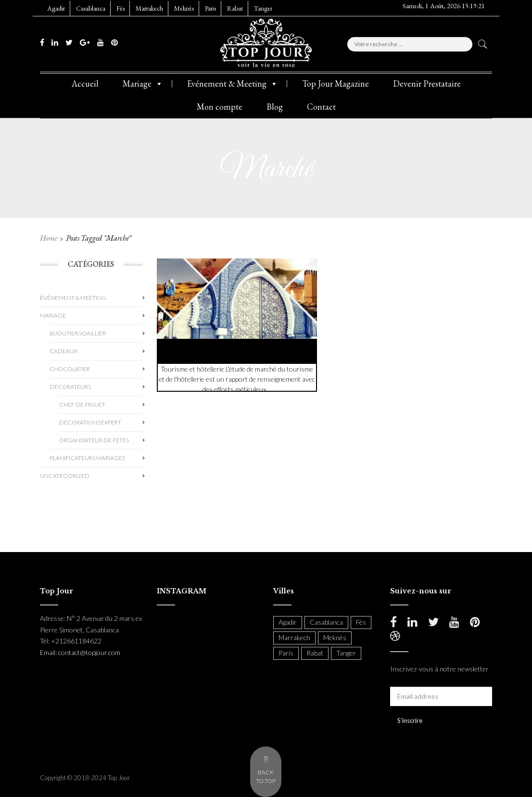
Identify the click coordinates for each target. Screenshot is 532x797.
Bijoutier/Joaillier (78, 333)
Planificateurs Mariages (87, 458)
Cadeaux (63, 351)
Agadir (56, 8)
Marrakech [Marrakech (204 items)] (294, 637)
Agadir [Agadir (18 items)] (288, 622)
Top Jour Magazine (336, 84)
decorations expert (90, 422)
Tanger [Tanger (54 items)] (346, 653)
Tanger (263, 8)
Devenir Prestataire (427, 84)
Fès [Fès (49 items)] (361, 622)
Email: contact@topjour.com (80, 652)
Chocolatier (70, 369)
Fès (120, 8)
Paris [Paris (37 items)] (286, 653)
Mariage (143, 84)
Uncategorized (65, 476)
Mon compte (220, 107)
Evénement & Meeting (233, 84)
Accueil (85, 84)
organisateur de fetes (94, 440)
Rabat (235, 8)
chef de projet (82, 405)
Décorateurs (70, 387)
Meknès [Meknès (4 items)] (335, 637)
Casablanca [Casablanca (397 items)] (326, 622)
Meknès (184, 8)
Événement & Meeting (73, 298)
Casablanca (91, 8)
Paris (210, 8)
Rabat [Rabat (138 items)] (315, 653)
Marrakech (149, 8)
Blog (275, 107)
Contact (321, 107)
